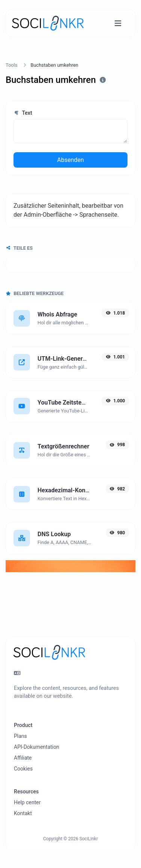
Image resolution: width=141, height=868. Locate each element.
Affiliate (23, 758)
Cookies (23, 769)
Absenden (70, 160)
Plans (20, 736)
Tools (11, 65)
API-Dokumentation (37, 747)
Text (23, 113)
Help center (27, 802)
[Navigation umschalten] (118, 23)
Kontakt (23, 813)
